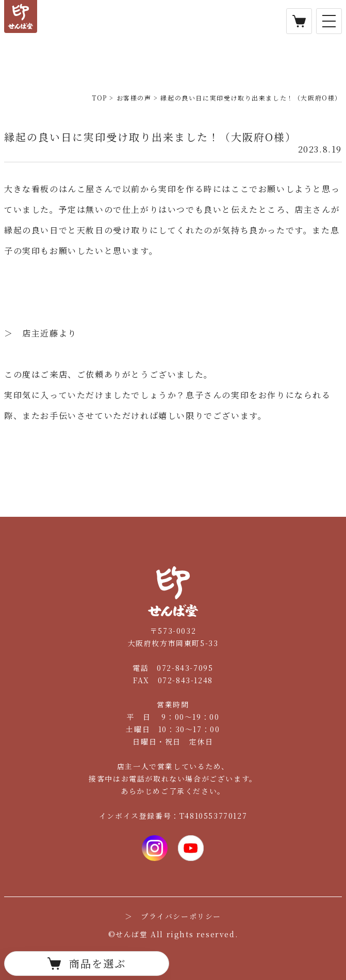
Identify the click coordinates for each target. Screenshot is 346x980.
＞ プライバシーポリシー (173, 916)
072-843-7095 (185, 668)
